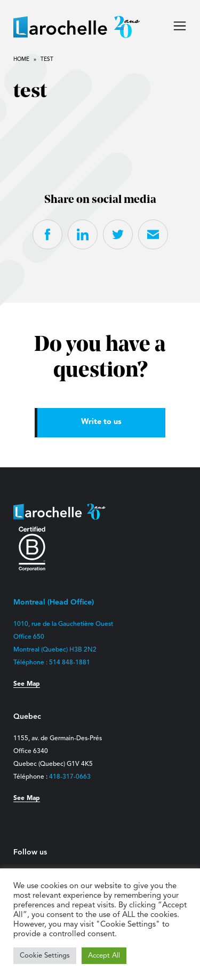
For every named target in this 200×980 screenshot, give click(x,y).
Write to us (101, 422)
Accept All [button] (104, 956)
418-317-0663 (70, 777)
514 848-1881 (70, 663)
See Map (27, 684)
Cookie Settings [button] (45, 956)
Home (21, 59)
